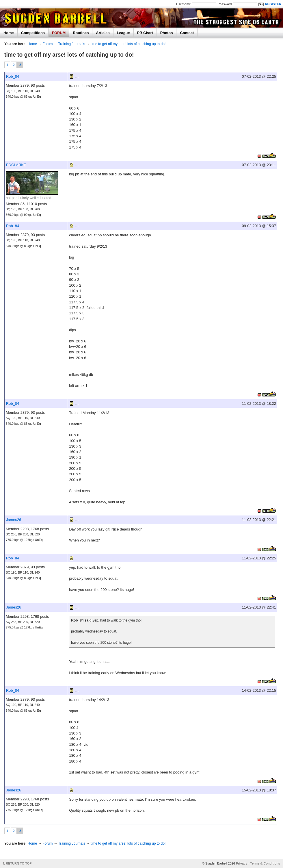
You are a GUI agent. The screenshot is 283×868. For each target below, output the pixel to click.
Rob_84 (13, 76)
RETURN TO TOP (19, 863)
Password (225, 4)
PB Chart (145, 33)
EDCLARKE (16, 165)
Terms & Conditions (265, 863)
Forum (48, 44)
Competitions (33, 33)
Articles (103, 33)
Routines (81, 33)
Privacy (242, 863)
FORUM (59, 33)
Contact (187, 33)
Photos (167, 33)
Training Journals (71, 44)
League (123, 33)
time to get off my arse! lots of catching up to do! (128, 44)
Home (9, 33)
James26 (14, 520)
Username (184, 4)
